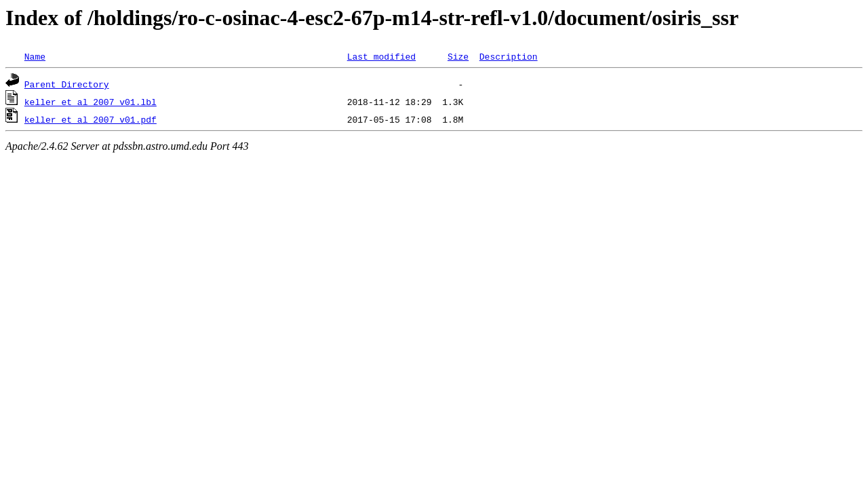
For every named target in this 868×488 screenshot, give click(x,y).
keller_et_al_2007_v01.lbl (91, 102)
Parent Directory (67, 84)
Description (509, 56)
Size (458, 56)
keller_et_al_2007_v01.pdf (91, 119)
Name (35, 56)
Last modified (381, 56)
